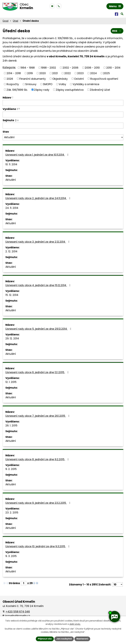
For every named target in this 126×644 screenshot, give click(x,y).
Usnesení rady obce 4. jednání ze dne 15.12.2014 (39, 285)
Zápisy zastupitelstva (70, 90)
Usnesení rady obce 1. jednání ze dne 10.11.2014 (37, 155)
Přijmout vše (45, 639)
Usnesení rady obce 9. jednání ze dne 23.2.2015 (38, 503)
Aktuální (11, 180)
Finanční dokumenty (33, 79)
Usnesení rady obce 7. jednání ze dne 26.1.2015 (38, 416)
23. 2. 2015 (12, 512)
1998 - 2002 (49, 68)
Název (7, 98)
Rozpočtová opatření (104, 79)
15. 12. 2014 (12, 295)
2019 (30, 73)
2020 (43, 73)
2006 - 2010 (92, 68)
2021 (55, 73)
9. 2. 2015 (11, 469)
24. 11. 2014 (12, 208)
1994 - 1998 (28, 68)
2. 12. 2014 (11, 251)
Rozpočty (13, 84)
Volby (62, 84)
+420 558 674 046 (18, 612)
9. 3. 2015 (11, 556)
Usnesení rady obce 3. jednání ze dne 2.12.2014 (38, 242)
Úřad (15, 21)
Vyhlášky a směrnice (86, 84)
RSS (117, 31)
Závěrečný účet (100, 90)
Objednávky (60, 79)
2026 (10, 79)
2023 (80, 73)
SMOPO (48, 84)
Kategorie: (9, 67)
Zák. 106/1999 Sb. (17, 90)
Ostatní (79, 79)
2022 (68, 73)
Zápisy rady (42, 90)
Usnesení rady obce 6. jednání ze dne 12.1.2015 (38, 372)
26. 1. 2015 (11, 425)
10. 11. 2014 (11, 164)
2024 (93, 73)
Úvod (5, 21)
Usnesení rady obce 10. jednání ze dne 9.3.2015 (38, 546)
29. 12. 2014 (12, 338)
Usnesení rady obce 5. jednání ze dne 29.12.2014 (39, 329)
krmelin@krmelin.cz (18, 616)
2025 (106, 73)
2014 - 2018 (14, 73)
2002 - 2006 (70, 68)
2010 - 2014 (113, 68)
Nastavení (82, 639)
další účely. (75, 624)
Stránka (14, 583)
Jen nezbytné (64, 639)
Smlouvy (31, 84)
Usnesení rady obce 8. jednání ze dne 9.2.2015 (38, 459)
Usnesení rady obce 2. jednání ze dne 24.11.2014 (38, 198)
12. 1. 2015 (11, 382)
